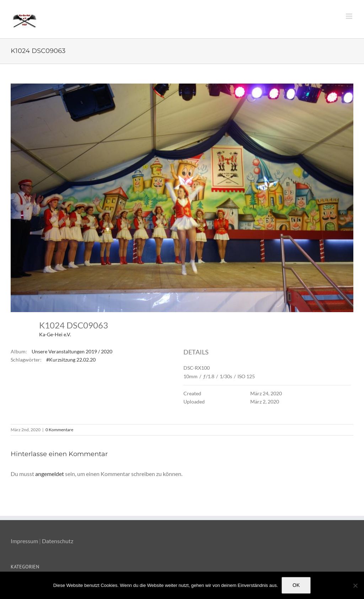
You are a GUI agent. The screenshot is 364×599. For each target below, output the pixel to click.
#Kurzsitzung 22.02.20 (71, 360)
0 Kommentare (59, 430)
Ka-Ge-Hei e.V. (55, 334)
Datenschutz (58, 541)
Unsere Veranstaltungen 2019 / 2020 (72, 351)
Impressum (24, 541)
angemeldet (50, 474)
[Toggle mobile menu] (350, 16)
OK (296, 585)
